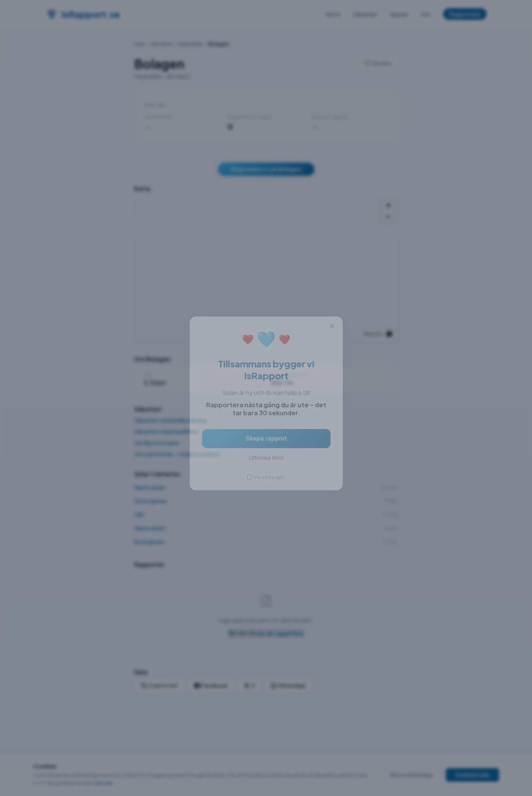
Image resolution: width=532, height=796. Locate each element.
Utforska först (266, 455)
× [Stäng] (332, 322)
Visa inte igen (266, 475)
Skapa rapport (266, 435)
